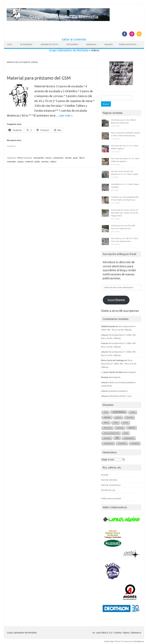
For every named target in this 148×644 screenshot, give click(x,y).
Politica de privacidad (111, 498)
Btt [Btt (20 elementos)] (117, 438)
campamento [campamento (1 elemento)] (109, 443)
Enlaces (109, 44)
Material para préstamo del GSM (39, 78)
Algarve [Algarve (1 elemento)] (119, 417)
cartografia (39, 158)
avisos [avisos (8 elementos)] (132, 428)
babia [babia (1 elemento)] (126, 433)
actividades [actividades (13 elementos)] (119, 412)
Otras (20, 158)
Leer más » (66, 115)
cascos (48, 158)
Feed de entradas (109, 480)
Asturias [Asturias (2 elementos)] (120, 428)
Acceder (105, 475)
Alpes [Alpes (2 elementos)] (106, 422)
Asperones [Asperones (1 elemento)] (108, 428)
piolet (37, 162)
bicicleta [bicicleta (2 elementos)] (107, 438)
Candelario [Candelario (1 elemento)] (122, 443)
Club (9, 44)
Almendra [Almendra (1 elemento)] (130, 417)
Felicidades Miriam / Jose (120, 396)
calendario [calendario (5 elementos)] (129, 438)
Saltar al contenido (74, 39)
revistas (45, 162)
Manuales (91, 44)
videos (53, 162)
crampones (58, 158)
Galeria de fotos (49, 44)
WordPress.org (108, 490)
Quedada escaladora (118, 391)
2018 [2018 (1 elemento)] (106, 412)
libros (82, 158)
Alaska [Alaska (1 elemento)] (133, 412)
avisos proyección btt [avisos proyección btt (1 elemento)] (111, 433)
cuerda (68, 158)
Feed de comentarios (111, 485)
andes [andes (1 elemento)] (116, 423)
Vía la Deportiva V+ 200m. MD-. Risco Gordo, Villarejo (119, 364)
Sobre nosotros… (128, 44)
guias (75, 158)
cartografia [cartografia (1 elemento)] (135, 443)
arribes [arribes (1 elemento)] (126, 423)
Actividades (26, 44)
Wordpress (139, 641)
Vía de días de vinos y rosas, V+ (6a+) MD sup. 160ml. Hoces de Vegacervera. (125, 213)
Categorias (72, 44)
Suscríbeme (116, 300)
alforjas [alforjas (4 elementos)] (107, 417)
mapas (21, 162)
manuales (11, 162)
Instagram (131, 372)
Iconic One (109, 641)
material (29, 162)
